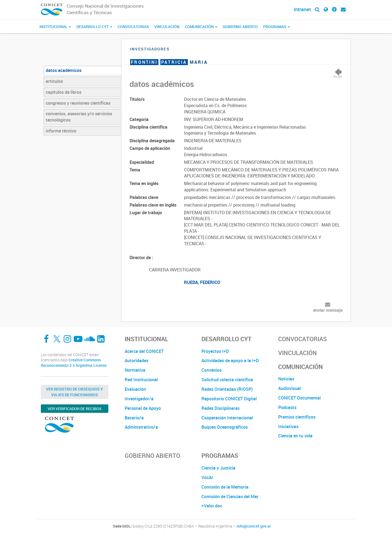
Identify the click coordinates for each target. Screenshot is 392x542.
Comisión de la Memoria (225, 487)
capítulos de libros (64, 92)
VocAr (207, 477)
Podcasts (287, 407)
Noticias (286, 379)
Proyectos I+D (215, 351)
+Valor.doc (212, 506)
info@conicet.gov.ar (254, 526)
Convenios (212, 370)
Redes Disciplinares (220, 408)
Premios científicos (297, 417)
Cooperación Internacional (227, 418)
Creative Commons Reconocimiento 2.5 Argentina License (74, 363)
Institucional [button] (55, 27)
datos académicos (64, 70)
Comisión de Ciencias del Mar (230, 496)
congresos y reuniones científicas (78, 103)
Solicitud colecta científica (227, 380)
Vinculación (167, 27)
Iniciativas (288, 426)
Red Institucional (141, 380)
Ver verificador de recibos (75, 409)
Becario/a (134, 418)
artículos (54, 81)
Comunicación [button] (201, 27)
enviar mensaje (328, 310)
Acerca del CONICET (144, 351)
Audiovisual (290, 388)
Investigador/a (139, 399)
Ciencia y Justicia (218, 468)
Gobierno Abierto (240, 27)
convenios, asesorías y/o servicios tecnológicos (79, 117)
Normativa (135, 370)
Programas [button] (277, 27)
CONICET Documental (299, 398)
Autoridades (137, 361)
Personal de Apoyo (143, 408)
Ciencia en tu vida (295, 436)
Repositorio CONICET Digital (229, 399)
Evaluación (135, 389)
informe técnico (61, 131)
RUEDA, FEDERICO (202, 282)
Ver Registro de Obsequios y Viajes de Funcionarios (74, 392)
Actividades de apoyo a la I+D (230, 361)
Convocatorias (133, 27)
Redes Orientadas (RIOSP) (227, 389)
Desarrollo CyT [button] (94, 27)
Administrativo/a (141, 427)
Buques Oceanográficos (225, 427)
